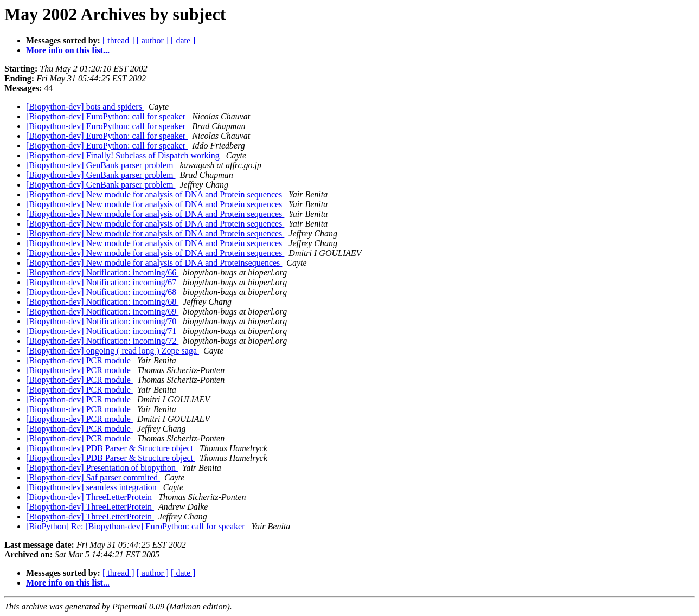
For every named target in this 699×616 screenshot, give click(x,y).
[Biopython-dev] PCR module (79, 360)
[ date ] (183, 40)
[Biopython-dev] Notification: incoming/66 (102, 272)
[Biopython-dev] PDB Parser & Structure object (111, 448)
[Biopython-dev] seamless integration (92, 487)
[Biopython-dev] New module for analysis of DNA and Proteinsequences (154, 263)
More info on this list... (68, 50)
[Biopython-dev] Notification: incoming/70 (102, 321)
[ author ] (153, 40)
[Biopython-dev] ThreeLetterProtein (90, 497)
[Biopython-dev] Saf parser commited (93, 477)
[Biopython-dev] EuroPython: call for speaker (107, 116)
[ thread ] (118, 40)
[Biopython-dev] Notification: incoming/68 (102, 292)
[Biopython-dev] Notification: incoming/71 (102, 331)
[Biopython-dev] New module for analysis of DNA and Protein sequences (155, 194)
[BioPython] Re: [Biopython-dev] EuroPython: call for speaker (136, 526)
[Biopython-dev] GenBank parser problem (101, 165)
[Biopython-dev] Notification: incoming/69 (102, 312)
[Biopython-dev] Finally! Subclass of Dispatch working (124, 155)
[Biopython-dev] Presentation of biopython (102, 468)
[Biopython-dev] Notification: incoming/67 (102, 282)
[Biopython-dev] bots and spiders (85, 107)
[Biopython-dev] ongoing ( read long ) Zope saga (113, 351)
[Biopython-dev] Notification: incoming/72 (102, 341)
